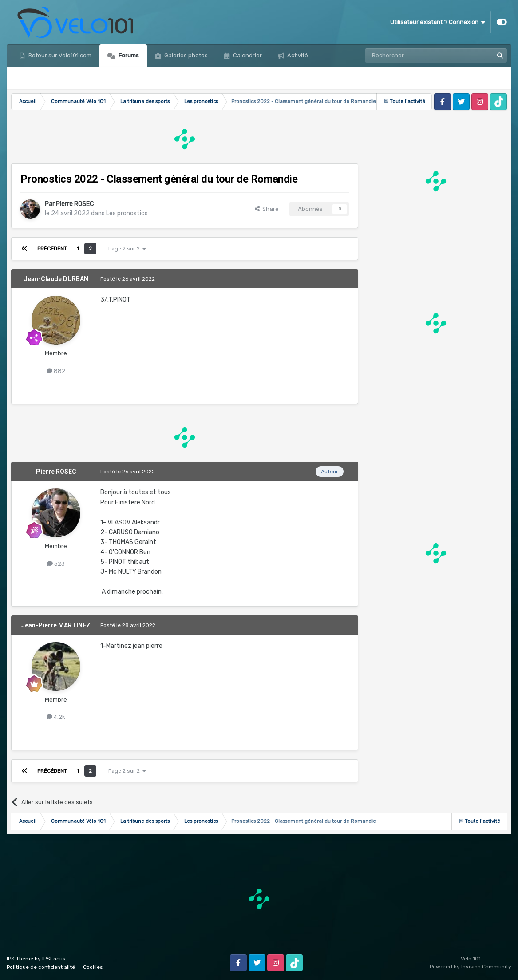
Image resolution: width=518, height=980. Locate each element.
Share (267, 209)
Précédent (52, 249)
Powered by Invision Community (471, 967)
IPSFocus (54, 959)
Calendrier (247, 55)
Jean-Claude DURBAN (56, 279)
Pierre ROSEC (75, 204)
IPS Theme (20, 959)
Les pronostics (127, 213)
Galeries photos (185, 55)
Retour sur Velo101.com (59, 55)
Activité (297, 55)
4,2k (56, 717)
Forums (128, 55)
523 (56, 564)
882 (56, 371)
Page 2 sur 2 (127, 249)
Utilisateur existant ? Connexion (438, 22)
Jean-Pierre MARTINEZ (56, 625)
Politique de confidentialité (41, 967)
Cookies (93, 967)
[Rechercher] (410, 56)
